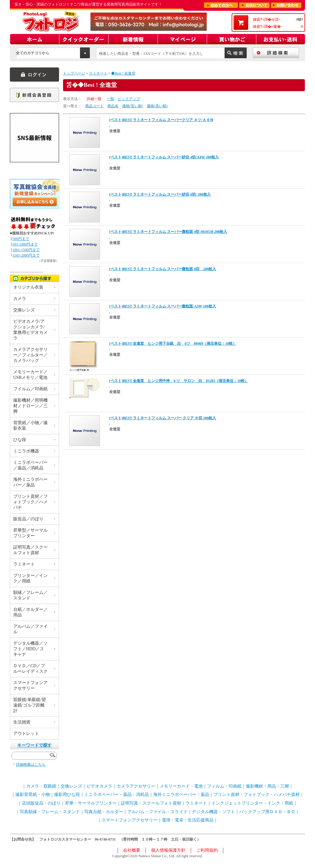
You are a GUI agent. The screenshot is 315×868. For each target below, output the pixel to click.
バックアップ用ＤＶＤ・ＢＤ (267, 812)
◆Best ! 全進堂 (123, 73)
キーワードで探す (34, 745)
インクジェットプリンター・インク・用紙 (252, 803)
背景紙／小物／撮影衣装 (30, 426)
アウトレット (26, 734)
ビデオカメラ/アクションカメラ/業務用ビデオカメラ (30, 330)
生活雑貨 (22, 722)
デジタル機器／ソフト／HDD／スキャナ (30, 649)
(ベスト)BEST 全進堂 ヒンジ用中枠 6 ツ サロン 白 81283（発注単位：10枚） (179, 381)
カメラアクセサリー (136, 786)
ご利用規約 (207, 850)
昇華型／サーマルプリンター (30, 533)
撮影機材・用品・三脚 (267, 786)
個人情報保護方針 (168, 850)
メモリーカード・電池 (181, 786)
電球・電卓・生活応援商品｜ (190, 820)
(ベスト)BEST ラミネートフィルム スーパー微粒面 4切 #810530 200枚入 (168, 232)
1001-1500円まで (26, 250)
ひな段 (20, 440)
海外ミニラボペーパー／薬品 (30, 482)
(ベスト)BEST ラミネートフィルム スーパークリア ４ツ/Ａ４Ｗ (161, 120)
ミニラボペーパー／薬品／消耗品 (30, 465)
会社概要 (132, 850)
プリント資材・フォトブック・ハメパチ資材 (257, 795)
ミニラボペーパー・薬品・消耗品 (117, 795)
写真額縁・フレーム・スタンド (50, 812)
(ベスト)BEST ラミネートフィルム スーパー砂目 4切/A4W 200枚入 (164, 157)
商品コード (94, 106)
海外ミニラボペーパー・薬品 (181, 795)
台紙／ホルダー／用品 (30, 612)
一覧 (110, 99)
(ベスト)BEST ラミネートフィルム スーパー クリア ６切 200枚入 (163, 418)
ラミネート (98, 73)
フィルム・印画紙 (224, 786)
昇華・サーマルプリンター (91, 803)
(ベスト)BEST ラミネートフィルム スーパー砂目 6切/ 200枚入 (160, 194)
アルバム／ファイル (30, 629)
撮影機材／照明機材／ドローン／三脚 (30, 406)
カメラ (20, 299)
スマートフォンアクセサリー (30, 685)
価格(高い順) (157, 106)
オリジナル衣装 (28, 287)
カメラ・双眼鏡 (41, 786)
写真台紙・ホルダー (104, 812)
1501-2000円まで (26, 255)
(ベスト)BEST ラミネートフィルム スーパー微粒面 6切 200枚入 (163, 269)
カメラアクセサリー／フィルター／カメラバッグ (30, 355)
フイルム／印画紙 (30, 389)
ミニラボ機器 (26, 451)
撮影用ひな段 (67, 795)
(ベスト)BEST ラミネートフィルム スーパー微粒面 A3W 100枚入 (163, 306)
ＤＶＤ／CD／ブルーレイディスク (30, 669)
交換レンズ (24, 310)
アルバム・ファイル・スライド (157, 812)
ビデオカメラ (99, 786)
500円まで (21, 239)
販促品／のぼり (28, 519)
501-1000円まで (25, 244)
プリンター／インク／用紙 (30, 578)
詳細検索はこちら (31, 765)
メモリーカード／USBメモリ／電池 (30, 375)
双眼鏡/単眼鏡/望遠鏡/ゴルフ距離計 (30, 705)
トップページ (74, 73)
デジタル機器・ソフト (213, 812)
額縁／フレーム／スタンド (30, 595)
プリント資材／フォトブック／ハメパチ (30, 502)
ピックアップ (129, 99)
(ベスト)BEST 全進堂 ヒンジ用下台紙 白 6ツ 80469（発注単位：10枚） (173, 343)
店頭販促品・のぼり (41, 803)
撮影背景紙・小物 (33, 795)
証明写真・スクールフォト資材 (151, 803)
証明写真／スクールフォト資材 (30, 550)
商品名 (113, 106)
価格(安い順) (133, 106)
